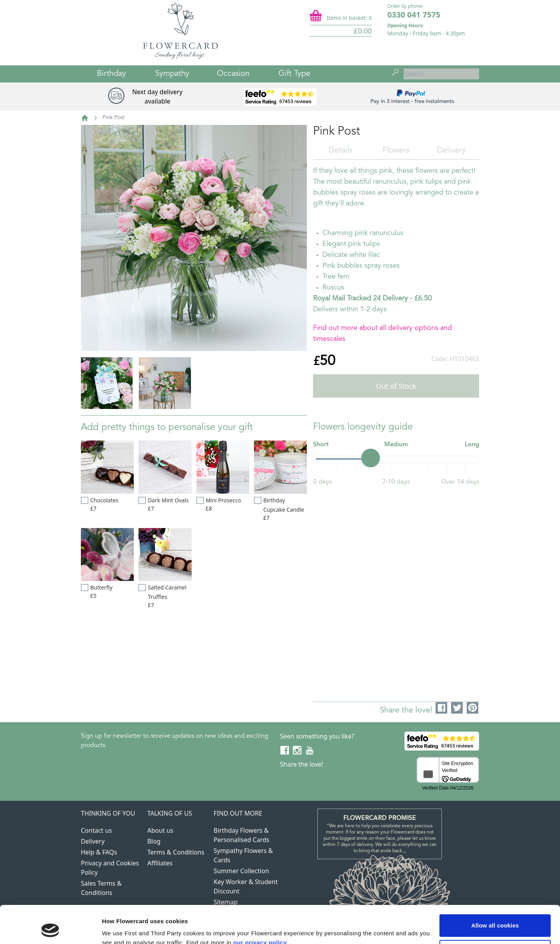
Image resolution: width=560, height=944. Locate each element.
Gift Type (294, 74)
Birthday (111, 74)
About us (160, 830)
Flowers (396, 151)
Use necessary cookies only (495, 915)
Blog (154, 841)
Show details (120, 929)
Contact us (96, 830)
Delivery (451, 151)
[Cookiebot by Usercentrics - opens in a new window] (50, 929)
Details (341, 151)
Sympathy (172, 74)
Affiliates (160, 863)
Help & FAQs (99, 852)
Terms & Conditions (176, 852)
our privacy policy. (261, 907)
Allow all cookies (495, 890)
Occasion (233, 74)
